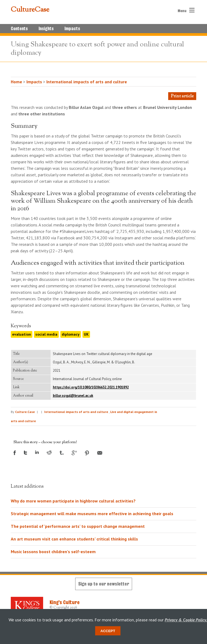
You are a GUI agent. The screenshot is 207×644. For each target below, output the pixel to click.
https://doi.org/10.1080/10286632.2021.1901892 (91, 387)
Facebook (15, 453)
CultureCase (30, 10)
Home (16, 82)
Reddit (49, 452)
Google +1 (74, 453)
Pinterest (87, 453)
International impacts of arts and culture (87, 82)
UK (86, 334)
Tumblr (62, 453)
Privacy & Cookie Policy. (186, 620)
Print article (182, 96)
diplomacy (71, 334)
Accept (108, 631)
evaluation (22, 334)
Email (100, 453)
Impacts (72, 29)
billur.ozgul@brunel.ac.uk (73, 396)
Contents (19, 29)
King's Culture (65, 602)
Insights (46, 29)
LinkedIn (37, 452)
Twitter (25, 453)
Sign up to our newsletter (104, 584)
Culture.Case (25, 412)
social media (46, 334)
